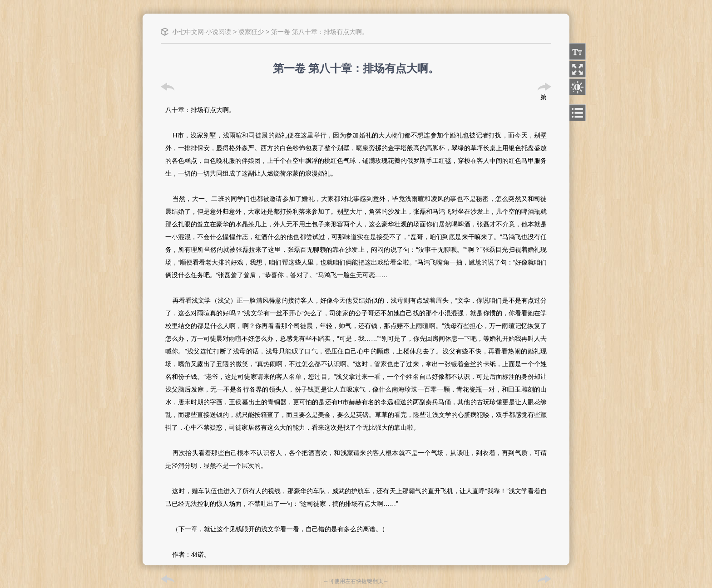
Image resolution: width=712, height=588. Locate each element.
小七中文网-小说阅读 (202, 32)
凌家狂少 (251, 32)
